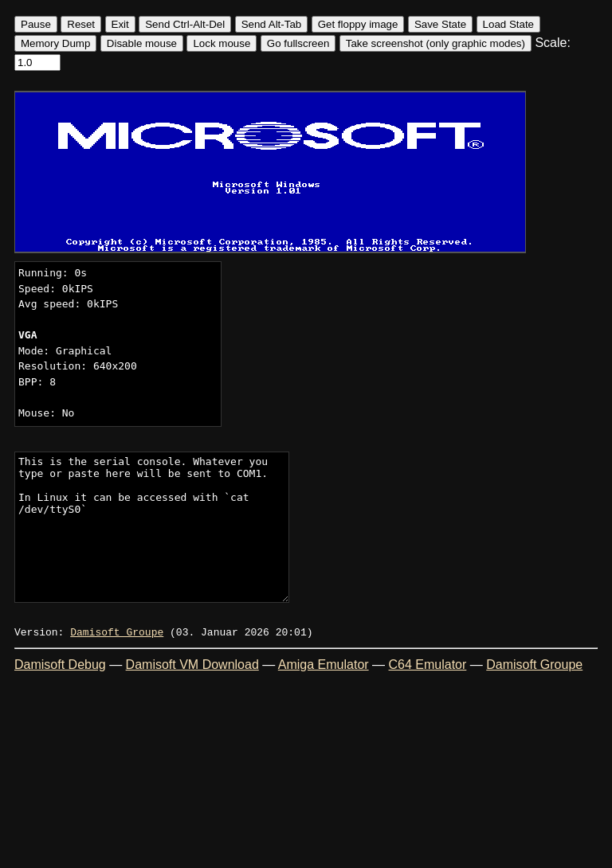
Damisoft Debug (60, 665)
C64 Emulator (428, 665)
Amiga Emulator (324, 665)
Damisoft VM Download (192, 665)
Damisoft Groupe (117, 631)
